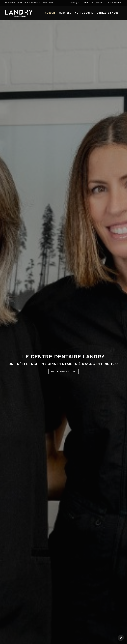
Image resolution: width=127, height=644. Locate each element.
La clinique (74, 3)
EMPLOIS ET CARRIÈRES (94, 3)
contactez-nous (108, 13)
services (65, 13)
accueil (50, 13)
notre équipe (84, 13)
